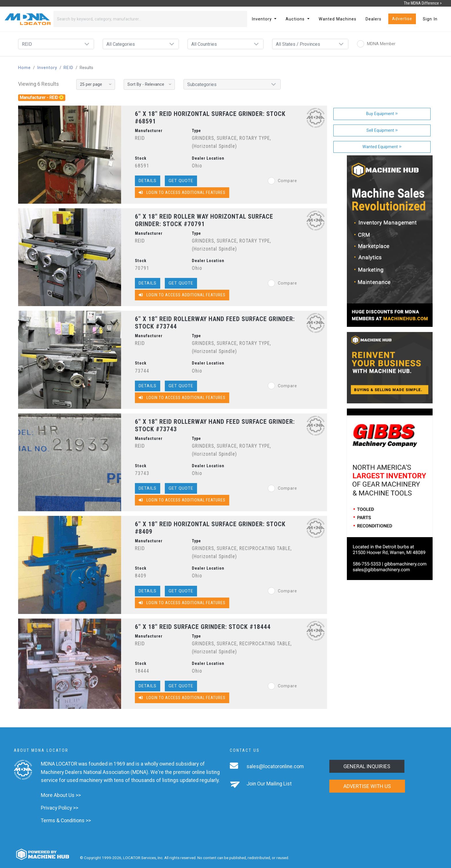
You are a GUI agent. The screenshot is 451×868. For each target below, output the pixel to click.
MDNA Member (376, 44)
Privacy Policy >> (60, 808)
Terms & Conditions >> (66, 821)
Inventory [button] (262, 19)
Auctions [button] (296, 19)
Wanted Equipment (382, 147)
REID (68, 68)
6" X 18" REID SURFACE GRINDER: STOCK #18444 (203, 627)
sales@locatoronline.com (275, 766)
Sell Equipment (382, 130)
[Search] (143, 19)
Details (148, 181)
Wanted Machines (338, 19)
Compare (282, 181)
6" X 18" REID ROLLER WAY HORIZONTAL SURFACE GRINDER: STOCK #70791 (204, 220)
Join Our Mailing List (269, 784)
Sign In (430, 19)
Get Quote (181, 181)
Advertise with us (367, 786)
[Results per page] (96, 84)
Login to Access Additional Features (182, 193)
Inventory (47, 68)
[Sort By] (149, 84)
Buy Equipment (382, 114)
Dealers (373, 19)
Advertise (402, 19)
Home (24, 68)
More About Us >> (61, 795)
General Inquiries (367, 766)
